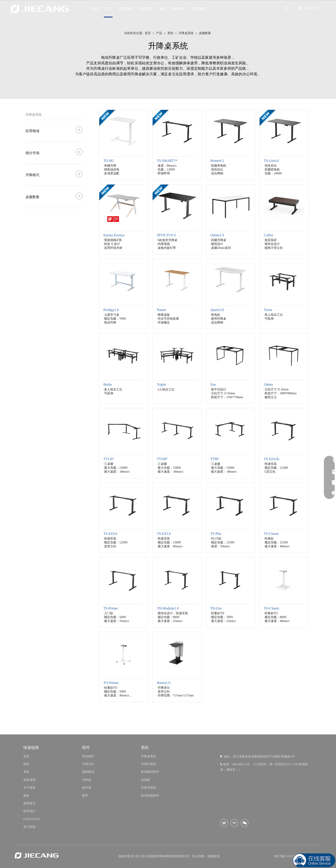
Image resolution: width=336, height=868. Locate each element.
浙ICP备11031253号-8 (288, 856)
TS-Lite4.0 (271, 161)
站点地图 (199, 856)
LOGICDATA (32, 819)
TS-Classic (271, 534)
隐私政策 (214, 856)
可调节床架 (148, 764)
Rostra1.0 (164, 683)
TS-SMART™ (167, 161)
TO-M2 (109, 161)
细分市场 (32, 153)
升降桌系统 (34, 115)
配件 (85, 796)
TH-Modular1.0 (168, 608)
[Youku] (234, 823)
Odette (268, 384)
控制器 (87, 780)
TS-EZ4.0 (110, 534)
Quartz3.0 (217, 310)
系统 (26, 772)
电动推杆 (88, 756)
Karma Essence (114, 235)
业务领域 (125, 9)
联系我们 (199, 9)
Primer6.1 (217, 161)
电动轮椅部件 (150, 796)
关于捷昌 (145, 9)
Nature (162, 310)
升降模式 (32, 175)
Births (108, 384)
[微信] (245, 823)
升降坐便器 (148, 788)
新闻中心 (179, 9)
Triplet (162, 384)
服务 (162, 9)
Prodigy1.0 (111, 310)
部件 (26, 764)
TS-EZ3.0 (164, 534)
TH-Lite (216, 608)
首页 (95, 9)
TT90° (215, 459)
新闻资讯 (29, 803)
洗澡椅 (145, 780)
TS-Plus (216, 534)
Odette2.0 (217, 235)
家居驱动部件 (150, 772)
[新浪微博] (224, 823)
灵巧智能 (29, 827)
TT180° (162, 459)
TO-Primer (111, 683)
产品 (108, 9)
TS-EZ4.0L (272, 459)
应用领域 (32, 131)
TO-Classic (272, 608)
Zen (213, 384)
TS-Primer (111, 608)
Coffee (268, 235)
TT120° (109, 459)
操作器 (87, 788)
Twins (268, 310)
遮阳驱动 (88, 772)
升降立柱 (88, 764)
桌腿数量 (32, 197)
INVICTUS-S (166, 235)
